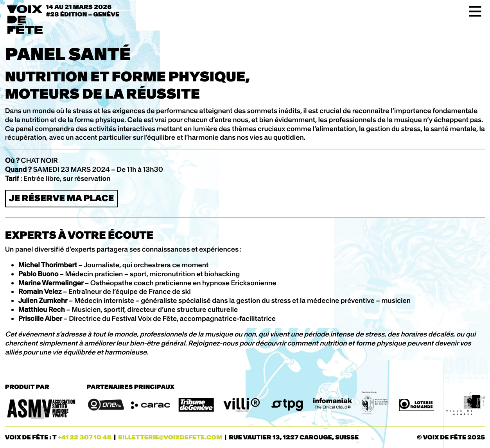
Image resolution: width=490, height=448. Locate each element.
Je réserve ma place (61, 198)
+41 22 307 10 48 (84, 438)
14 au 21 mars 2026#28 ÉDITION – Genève (83, 11)
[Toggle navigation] (473, 11)
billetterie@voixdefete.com (170, 438)
